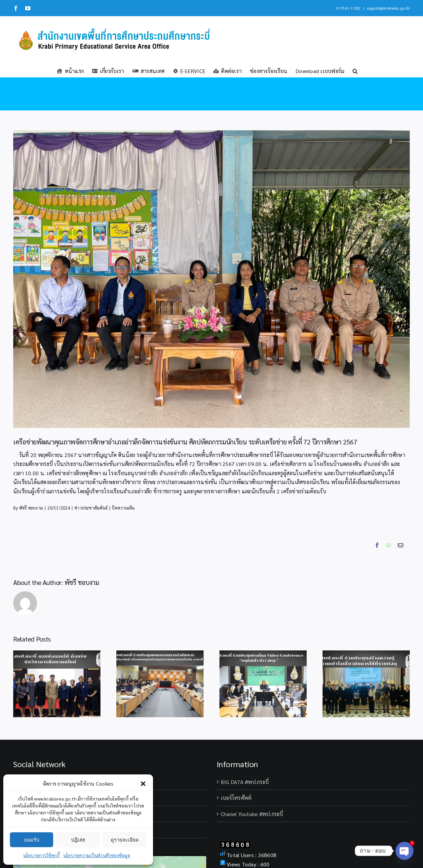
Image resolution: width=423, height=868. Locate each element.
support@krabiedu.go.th (388, 8)
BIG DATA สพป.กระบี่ (245, 782)
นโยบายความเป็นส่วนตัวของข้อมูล (97, 855)
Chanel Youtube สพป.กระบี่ (252, 814)
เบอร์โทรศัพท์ (236, 798)
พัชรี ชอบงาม (31, 508)
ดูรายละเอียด (125, 840)
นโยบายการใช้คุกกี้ (41, 855)
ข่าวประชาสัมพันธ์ (91, 508)
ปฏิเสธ (78, 840)
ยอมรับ (32, 840)
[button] (143, 784)
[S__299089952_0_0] (211, 279)
